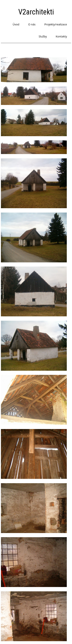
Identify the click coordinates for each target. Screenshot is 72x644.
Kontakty (61, 36)
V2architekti (36, 12)
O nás (32, 24)
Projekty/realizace (56, 24)
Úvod (16, 24)
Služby (43, 36)
